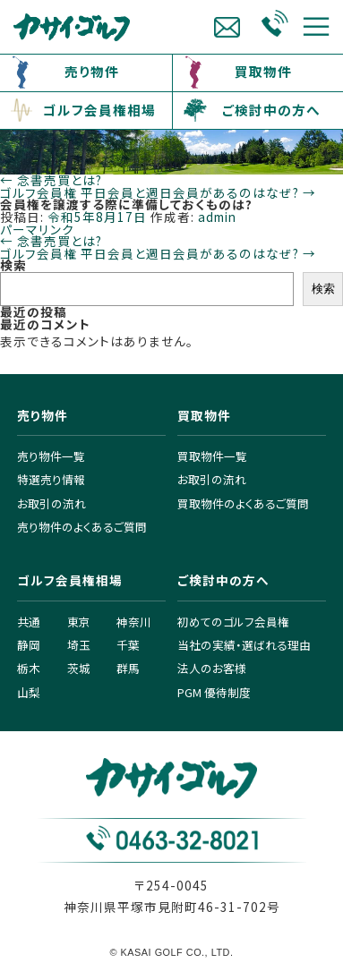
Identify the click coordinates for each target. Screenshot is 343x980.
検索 (13, 265)
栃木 (29, 668)
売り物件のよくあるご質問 (82, 527)
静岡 (29, 645)
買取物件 (263, 71)
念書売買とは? (51, 180)
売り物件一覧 (51, 456)
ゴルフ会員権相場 (99, 110)
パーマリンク (37, 229)
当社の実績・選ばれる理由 (244, 645)
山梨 (29, 692)
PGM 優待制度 (214, 692)
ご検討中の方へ (271, 110)
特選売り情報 (51, 479)
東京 (79, 622)
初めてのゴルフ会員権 (233, 622)
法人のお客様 (212, 668)
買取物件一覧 (212, 456)
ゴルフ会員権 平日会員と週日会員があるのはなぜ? (158, 192)
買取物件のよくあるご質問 (243, 503)
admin (217, 217)
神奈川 (134, 622)
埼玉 (79, 645)
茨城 (79, 668)
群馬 (128, 668)
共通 (29, 622)
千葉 (128, 645)
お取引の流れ (51, 503)
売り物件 (92, 71)
